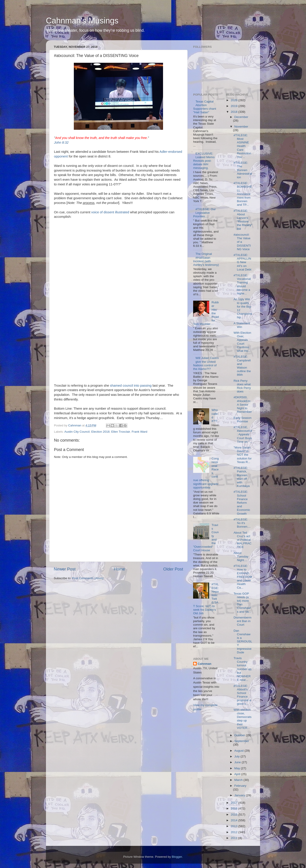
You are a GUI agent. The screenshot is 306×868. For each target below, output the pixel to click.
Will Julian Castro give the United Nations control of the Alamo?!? (206, 363)
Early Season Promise (242, 420)
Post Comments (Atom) (88, 578)
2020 (234, 100)
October (240, 735)
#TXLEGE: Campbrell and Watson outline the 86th (242, 366)
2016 (234, 808)
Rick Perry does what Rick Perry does (242, 386)
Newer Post (65, 569)
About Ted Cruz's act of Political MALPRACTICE (242, 540)
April (238, 774)
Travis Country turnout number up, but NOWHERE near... (243, 669)
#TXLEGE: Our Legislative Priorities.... (204, 213)
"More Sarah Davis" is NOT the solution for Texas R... (243, 455)
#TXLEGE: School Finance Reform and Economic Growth (242, 503)
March (239, 780)
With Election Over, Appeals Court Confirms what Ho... (242, 342)
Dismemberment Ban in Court (242, 621)
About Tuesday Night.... (241, 557)
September (242, 741)
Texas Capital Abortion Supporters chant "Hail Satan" (205, 107)
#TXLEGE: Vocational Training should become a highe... (242, 284)
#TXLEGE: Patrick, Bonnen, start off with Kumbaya (242, 477)
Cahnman (205, 664)
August (240, 751)
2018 (234, 112)
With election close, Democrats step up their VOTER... (242, 719)
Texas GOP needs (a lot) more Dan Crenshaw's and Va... (242, 603)
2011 (234, 838)
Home (119, 569)
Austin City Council (77, 432)
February (240, 786)
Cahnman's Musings (82, 21)
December (241, 117)
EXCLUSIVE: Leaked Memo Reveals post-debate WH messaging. (204, 161)
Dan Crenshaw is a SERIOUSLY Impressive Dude (243, 642)
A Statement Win (242, 325)
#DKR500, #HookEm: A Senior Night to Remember (243, 405)
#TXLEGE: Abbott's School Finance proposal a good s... (242, 695)
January (240, 795)
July (238, 756)
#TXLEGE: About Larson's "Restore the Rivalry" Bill (243, 220)
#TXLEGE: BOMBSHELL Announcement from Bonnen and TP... (243, 194)
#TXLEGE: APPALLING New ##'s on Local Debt (242, 262)
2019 (234, 106)
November (241, 127)
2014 (234, 820)
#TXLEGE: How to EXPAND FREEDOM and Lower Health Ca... (243, 577)
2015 (234, 815)
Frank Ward (139, 432)
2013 (234, 826)
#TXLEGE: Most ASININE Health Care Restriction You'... (242, 146)
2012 (234, 832)
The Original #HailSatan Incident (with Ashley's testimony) (206, 259)
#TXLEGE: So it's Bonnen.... (242, 523)
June (238, 762)
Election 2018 (100, 432)
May (238, 768)
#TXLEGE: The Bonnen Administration (243, 170)
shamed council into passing (131, 386)
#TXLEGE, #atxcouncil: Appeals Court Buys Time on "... (243, 434)
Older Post (173, 569)
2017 (234, 803)
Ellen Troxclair (121, 432)
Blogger (177, 857)
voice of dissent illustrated (110, 212)
